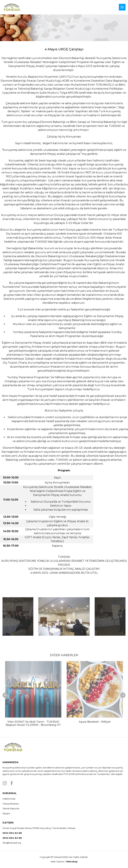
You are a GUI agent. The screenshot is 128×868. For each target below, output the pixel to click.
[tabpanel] (33, 717)
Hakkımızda (9, 799)
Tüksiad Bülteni (11, 804)
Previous (17, 626)
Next (110, 626)
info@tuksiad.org (12, 843)
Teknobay (72, 862)
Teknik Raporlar (11, 808)
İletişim (6, 813)
